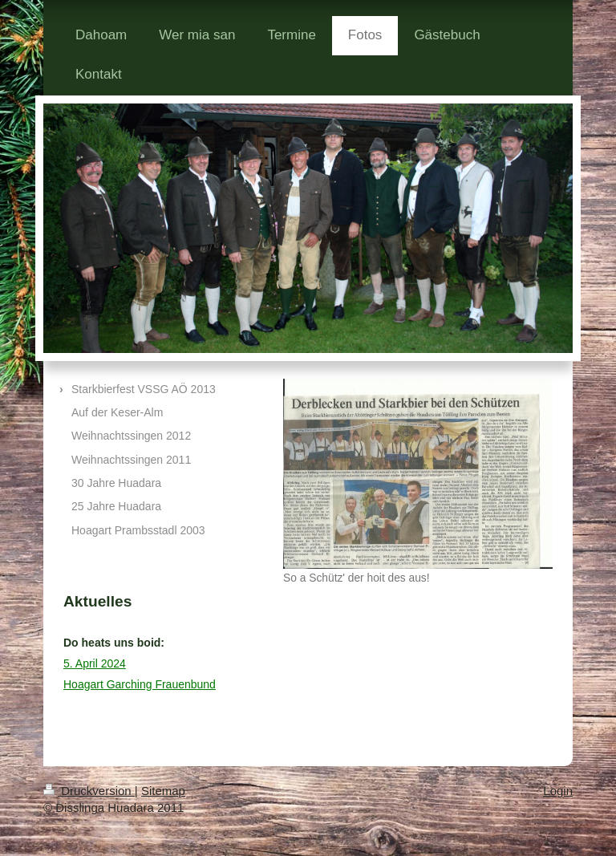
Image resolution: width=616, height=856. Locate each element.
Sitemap (163, 791)
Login (558, 791)
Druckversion (89, 791)
